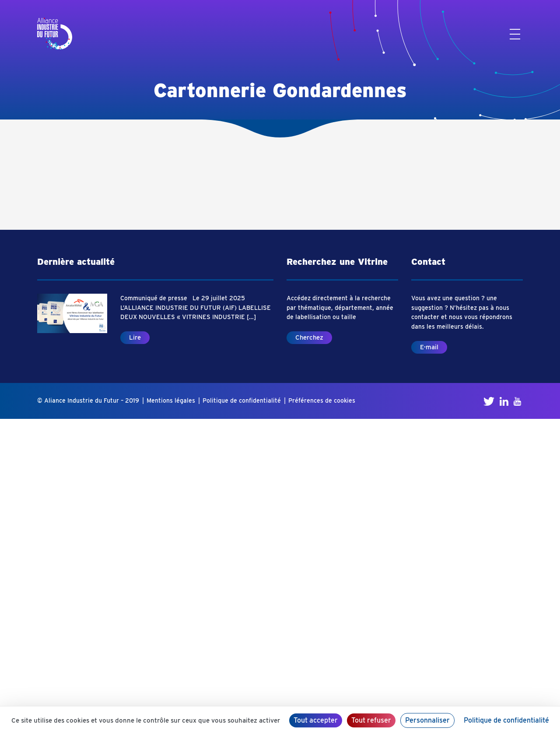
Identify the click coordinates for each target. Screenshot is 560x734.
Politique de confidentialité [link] (506, 720)
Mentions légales (171, 400)
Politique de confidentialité (242, 400)
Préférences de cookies (322, 400)
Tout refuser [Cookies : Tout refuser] (371, 720)
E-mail (429, 347)
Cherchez (309, 337)
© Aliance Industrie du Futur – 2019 (88, 400)
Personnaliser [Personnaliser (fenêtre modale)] (427, 720)
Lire (135, 337)
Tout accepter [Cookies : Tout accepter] (316, 720)
